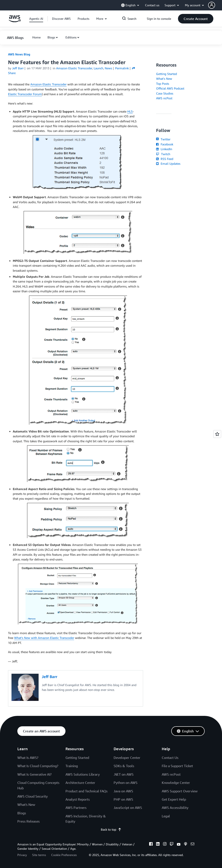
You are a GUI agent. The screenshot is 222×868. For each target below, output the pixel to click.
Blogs (51, 37)
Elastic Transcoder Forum (25, 94)
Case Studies (165, 93)
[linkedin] (158, 845)
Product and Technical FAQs (87, 791)
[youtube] (179, 845)
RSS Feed (165, 159)
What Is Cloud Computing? (38, 766)
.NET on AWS (124, 774)
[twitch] (172, 845)
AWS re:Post (164, 98)
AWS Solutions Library (83, 774)
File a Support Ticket (177, 766)
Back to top (111, 829)
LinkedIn (164, 149)
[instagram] (165, 845)
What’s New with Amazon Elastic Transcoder (44, 638)
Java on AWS (123, 791)
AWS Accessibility (175, 808)
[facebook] (151, 845)
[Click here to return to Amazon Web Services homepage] (15, 21)
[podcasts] (186, 845)
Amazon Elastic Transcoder (48, 84)
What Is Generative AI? (34, 774)
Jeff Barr (18, 68)
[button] (215, 5)
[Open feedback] (217, 434)
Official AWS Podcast (170, 88)
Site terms (39, 855)
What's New (164, 79)
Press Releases (29, 821)
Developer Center (127, 758)
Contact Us (170, 758)
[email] (193, 845)
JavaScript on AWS (128, 808)
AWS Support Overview (180, 791)
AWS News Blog (19, 54)
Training (72, 766)
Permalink (122, 68)
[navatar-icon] (212, 5)
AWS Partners (76, 808)
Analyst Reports (78, 799)
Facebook (165, 144)
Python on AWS (126, 783)
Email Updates (168, 164)
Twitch (163, 154)
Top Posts (163, 84)
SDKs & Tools (124, 766)
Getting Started (166, 74)
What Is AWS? (28, 758)
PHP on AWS (123, 799)
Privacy (22, 855)
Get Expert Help (174, 799)
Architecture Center (80, 783)
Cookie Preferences (64, 855)
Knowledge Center (176, 783)
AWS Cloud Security (33, 796)
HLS (130, 111)
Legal (166, 816)
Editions (71, 37)
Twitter (163, 139)
